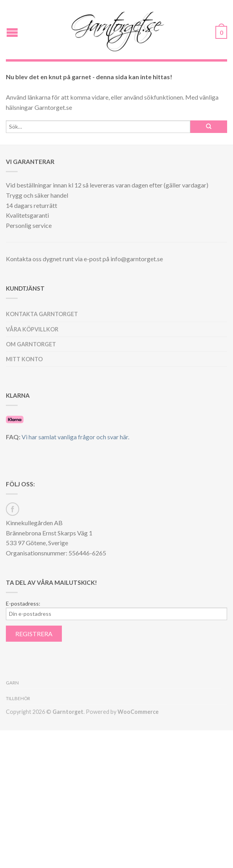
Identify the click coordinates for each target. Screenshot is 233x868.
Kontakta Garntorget (42, 314)
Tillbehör (18, 698)
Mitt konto (24, 359)
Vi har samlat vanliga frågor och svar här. (75, 437)
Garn (12, 683)
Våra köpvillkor (32, 329)
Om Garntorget (31, 344)
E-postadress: (23, 604)
